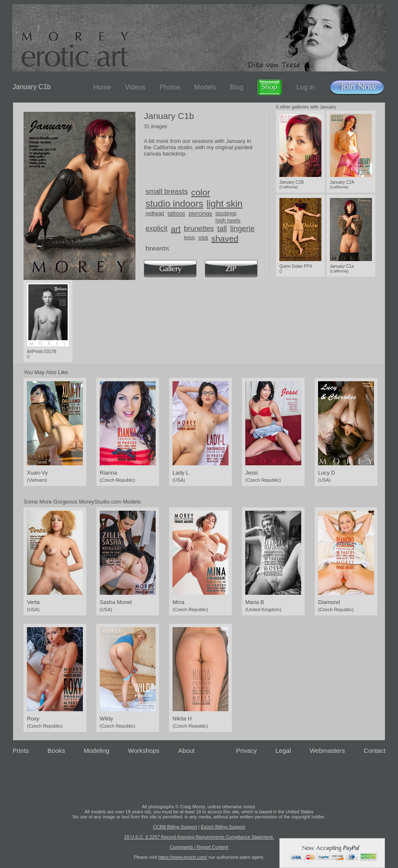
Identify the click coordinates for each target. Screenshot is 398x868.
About (187, 751)
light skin (225, 204)
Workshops (144, 751)
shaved (225, 239)
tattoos (176, 214)
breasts (157, 249)
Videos (135, 87)
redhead (155, 214)
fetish (189, 237)
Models (205, 87)
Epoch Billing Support (223, 827)
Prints (21, 751)
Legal (283, 751)
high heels (228, 220)
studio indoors (174, 204)
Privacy (246, 751)
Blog (236, 87)
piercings (200, 214)
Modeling (97, 751)
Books (56, 751)
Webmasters (327, 751)
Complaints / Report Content (199, 847)
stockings (226, 214)
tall (222, 229)
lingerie (242, 229)
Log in (305, 87)
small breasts (167, 191)
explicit (157, 228)
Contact (374, 751)
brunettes (199, 228)
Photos (170, 87)
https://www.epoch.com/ (183, 857)
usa (203, 237)
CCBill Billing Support (175, 827)
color (201, 192)
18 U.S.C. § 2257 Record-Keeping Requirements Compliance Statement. (199, 837)
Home (102, 87)
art (176, 229)
